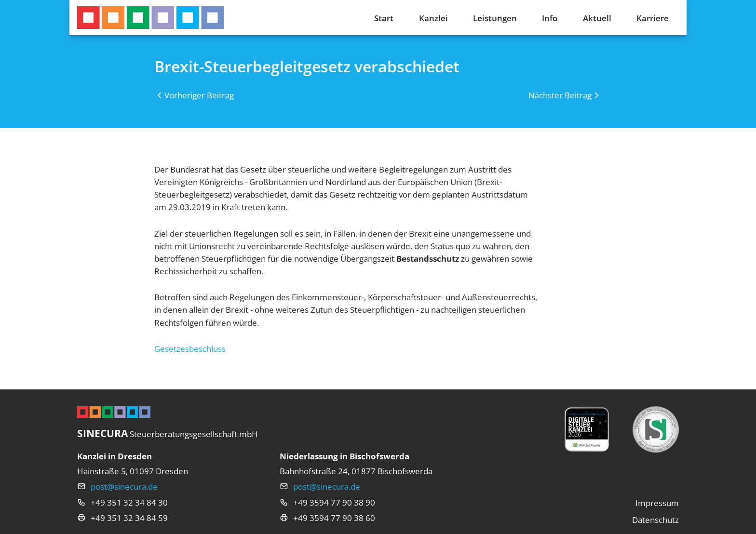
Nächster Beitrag (560, 95)
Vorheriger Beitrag (199, 95)
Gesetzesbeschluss (190, 348)
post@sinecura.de (124, 486)
